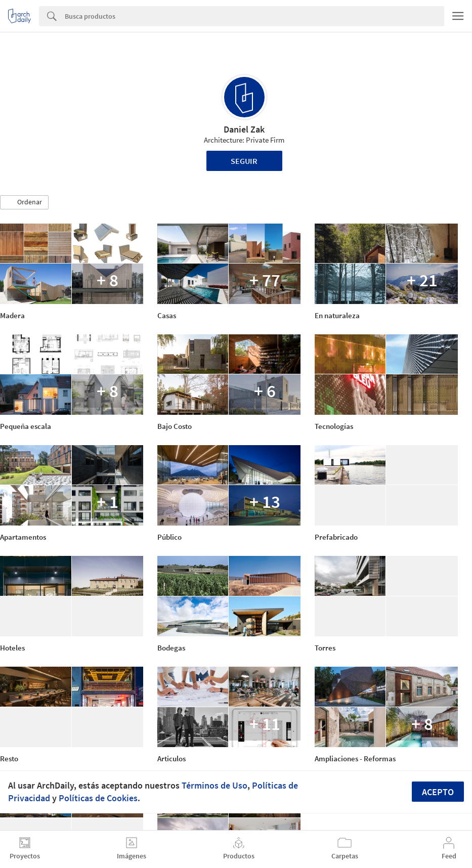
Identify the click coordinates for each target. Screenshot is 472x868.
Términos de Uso (214, 785)
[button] (24, 202)
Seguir (244, 161)
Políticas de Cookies (98, 798)
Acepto (438, 792)
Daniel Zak (244, 129)
